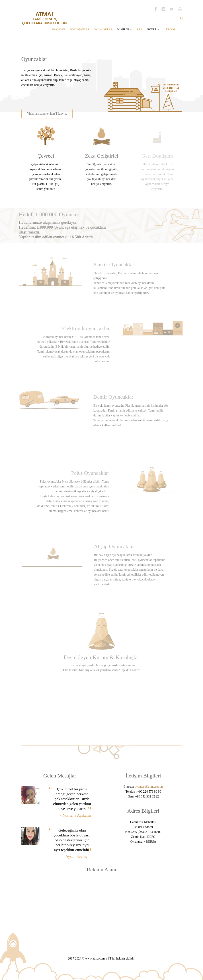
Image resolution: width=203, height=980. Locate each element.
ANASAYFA (58, 29)
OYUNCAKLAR (103, 29)
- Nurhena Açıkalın (76, 815)
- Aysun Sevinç (75, 856)
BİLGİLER (124, 29)
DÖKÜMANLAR (80, 29)
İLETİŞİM (169, 29)
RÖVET (153, 29)
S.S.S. (140, 29)
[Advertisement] (73, 96)
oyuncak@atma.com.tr (149, 787)
